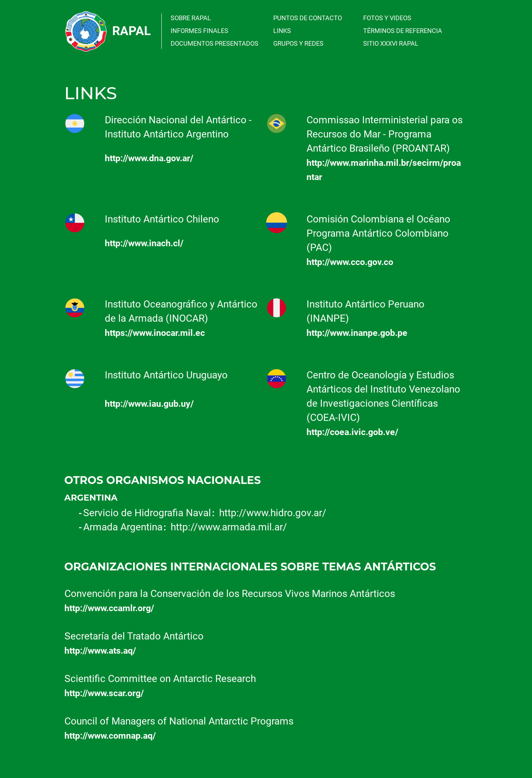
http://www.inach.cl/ (144, 243)
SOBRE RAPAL (191, 18)
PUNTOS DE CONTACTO (308, 18)
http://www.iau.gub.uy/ (149, 404)
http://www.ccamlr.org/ (109, 608)
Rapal (131, 31)
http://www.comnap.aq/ (110, 736)
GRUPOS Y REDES (298, 43)
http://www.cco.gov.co (350, 262)
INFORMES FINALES (199, 31)
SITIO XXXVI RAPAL (391, 43)
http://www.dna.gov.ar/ (149, 158)
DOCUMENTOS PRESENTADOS (214, 43)
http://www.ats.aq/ (100, 651)
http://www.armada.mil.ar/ (229, 527)
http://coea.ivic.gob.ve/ (352, 432)
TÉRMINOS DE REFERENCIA (403, 31)
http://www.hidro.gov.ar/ (273, 513)
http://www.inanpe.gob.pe (357, 333)
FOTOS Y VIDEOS (387, 18)
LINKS (282, 31)
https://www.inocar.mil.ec (155, 333)
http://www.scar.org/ (104, 693)
